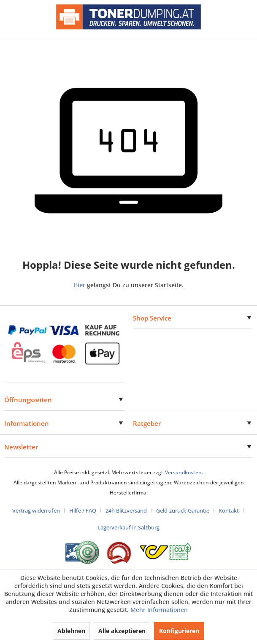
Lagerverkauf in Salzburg (128, 527)
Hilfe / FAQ (83, 510)
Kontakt (229, 510)
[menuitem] (39, 510)
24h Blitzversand (126, 510)
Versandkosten (183, 472)
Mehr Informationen (159, 610)
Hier (79, 285)
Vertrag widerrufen (36, 510)
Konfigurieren (179, 631)
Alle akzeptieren (122, 631)
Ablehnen (71, 631)
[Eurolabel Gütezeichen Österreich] (82, 552)
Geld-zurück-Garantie (183, 510)
